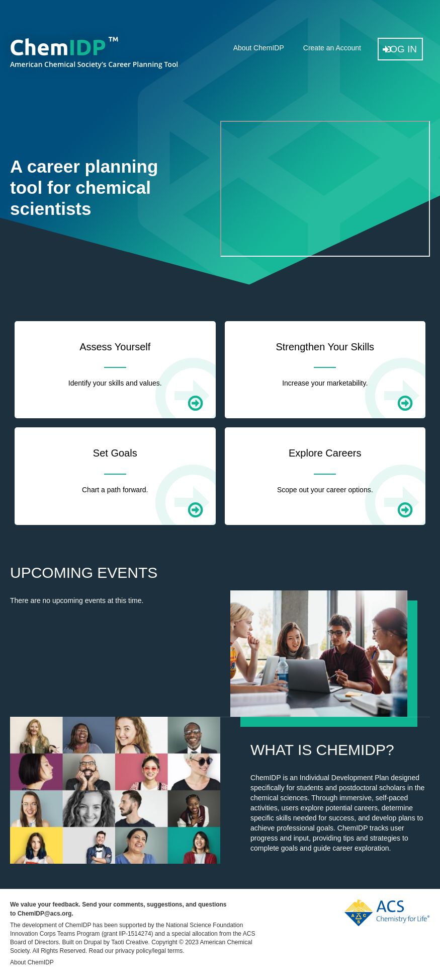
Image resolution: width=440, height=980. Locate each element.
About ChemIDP (259, 48)
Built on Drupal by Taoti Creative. (106, 942)
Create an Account (332, 48)
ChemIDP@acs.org (45, 914)
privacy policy (133, 951)
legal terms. (169, 951)
